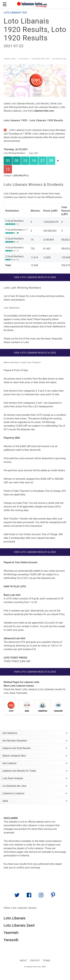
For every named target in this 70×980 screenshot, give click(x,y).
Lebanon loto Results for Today (35, 771)
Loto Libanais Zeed (19, 925)
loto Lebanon (35, 763)
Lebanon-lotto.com (44, 111)
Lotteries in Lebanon (35, 793)
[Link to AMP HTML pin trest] (53, 896)
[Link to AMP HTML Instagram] (41, 896)
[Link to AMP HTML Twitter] (17, 896)
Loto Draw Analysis (35, 778)
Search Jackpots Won (35, 756)
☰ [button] (5, 4)
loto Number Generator (35, 741)
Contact (35, 961)
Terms (46, 961)
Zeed (35, 801)
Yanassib (11, 940)
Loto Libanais (15, 918)
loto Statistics (35, 733)
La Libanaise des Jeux (35, 786)
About (24, 961)
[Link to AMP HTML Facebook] (29, 896)
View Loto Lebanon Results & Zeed (35, 277)
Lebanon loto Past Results (35, 748)
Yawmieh (11, 933)
